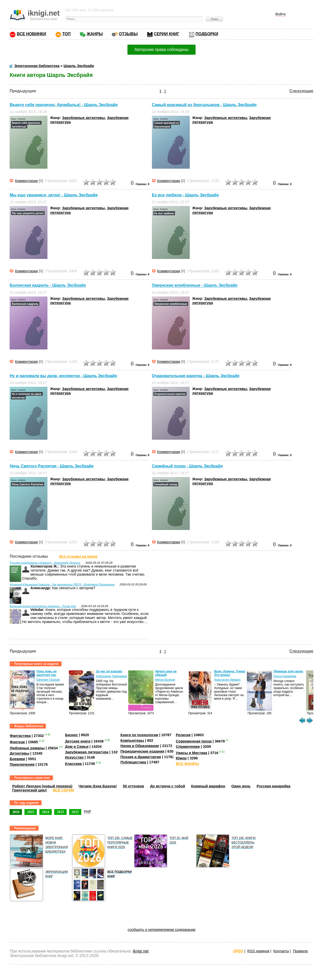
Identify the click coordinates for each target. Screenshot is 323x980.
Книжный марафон (208, 786)
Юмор (181, 758)
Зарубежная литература (87, 752)
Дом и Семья (77, 747)
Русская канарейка (274, 786)
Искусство (74, 757)
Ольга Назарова (285, 676)
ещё (87, 811)
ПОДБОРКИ (207, 34)
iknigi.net (141, 951)
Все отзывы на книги (78, 556)
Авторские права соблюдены (161, 50)
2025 (31, 812)
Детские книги (78, 741)
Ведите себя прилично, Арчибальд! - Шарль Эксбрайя (64, 105)
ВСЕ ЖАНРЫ (187, 764)
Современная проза (194, 741)
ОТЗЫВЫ (128, 34)
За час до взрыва (109, 671)
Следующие (301, 91)
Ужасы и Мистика (192, 753)
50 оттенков (133, 786)
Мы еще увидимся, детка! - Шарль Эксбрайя (53, 195)
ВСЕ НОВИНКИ (31, 34)
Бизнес (72, 735)
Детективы (19, 753)
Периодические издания (142, 751)
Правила (300, 951)
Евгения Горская (48, 680)
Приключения (22, 764)
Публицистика (133, 762)
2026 (16, 812)
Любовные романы (27, 748)
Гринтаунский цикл (29, 790)
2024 (46, 812)
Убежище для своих (288, 671)
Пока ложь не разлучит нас (47, 673)
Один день (241, 786)
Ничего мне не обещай (166, 673)
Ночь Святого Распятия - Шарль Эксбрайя (51, 466)
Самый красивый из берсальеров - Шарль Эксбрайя (204, 105)
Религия (183, 735)
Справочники (188, 747)
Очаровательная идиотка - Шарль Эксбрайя (196, 376)
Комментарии (26, 181)
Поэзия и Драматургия (141, 757)
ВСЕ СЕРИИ (63, 790)
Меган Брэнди (165, 680)
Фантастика (20, 736)
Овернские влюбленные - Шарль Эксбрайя (195, 286)
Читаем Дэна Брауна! (98, 786)
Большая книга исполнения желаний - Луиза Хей (43, 606)
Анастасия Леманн (227, 680)
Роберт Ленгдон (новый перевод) (42, 786)
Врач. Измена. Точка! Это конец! (230, 673)
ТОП (66, 34)
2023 (60, 812)
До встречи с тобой (168, 786)
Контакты (281, 951)
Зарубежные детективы (84, 118)
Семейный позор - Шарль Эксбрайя (187, 466)
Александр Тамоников (112, 676)
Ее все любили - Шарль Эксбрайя (185, 195)
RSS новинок (258, 951)
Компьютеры (132, 740)
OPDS (238, 951)
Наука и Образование (140, 746)
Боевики (17, 759)
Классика (73, 764)
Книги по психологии (139, 735)
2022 (75, 812)
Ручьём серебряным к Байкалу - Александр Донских (45, 563)
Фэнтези (17, 742)
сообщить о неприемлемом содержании (162, 930)
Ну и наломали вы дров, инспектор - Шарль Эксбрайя (63, 376)
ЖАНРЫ (95, 34)
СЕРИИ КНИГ (167, 34)
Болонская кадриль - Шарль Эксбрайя (48, 286)
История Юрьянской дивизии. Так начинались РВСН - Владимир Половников (62, 584)
